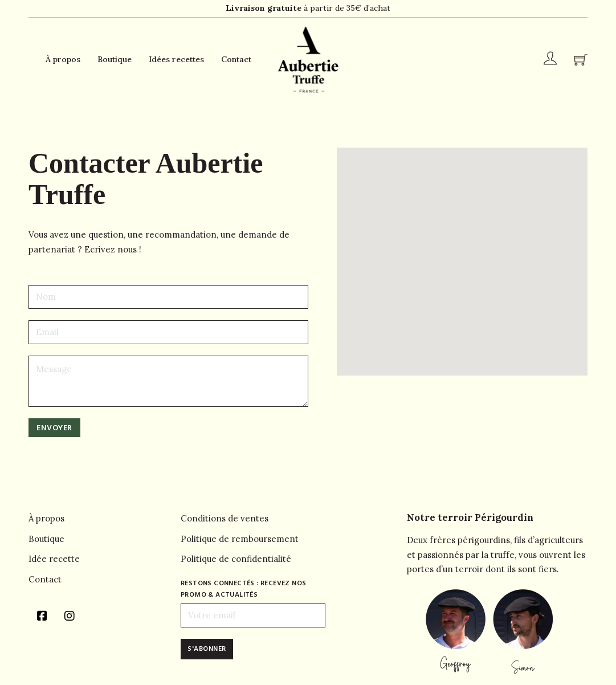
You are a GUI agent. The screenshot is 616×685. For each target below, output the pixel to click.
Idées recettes (176, 59)
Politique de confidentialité (236, 559)
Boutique (115, 59)
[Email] (168, 332)
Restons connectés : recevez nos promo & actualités (243, 589)
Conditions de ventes (225, 518)
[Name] (168, 297)
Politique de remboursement (240, 539)
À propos (63, 59)
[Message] (168, 381)
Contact (236, 59)
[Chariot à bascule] (581, 60)
